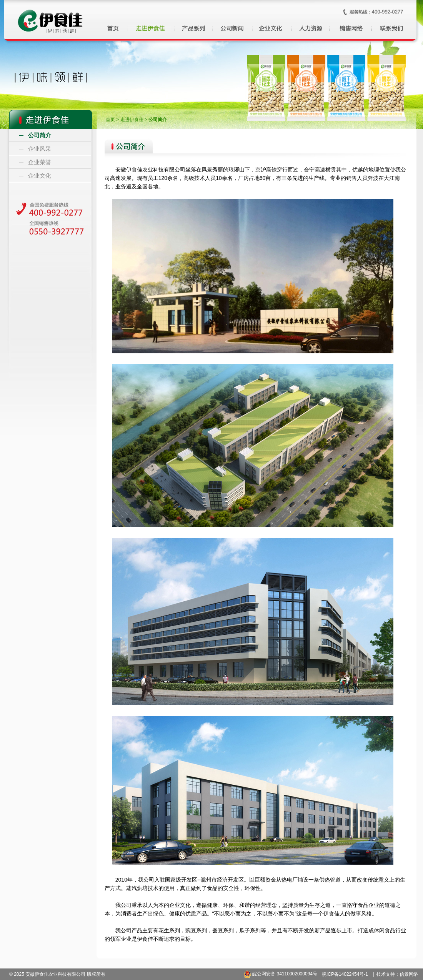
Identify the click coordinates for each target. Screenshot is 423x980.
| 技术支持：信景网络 (396, 974)
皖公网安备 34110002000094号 (280, 974)
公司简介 (40, 135)
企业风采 (40, 149)
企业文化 (40, 176)
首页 (110, 120)
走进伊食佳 (132, 120)
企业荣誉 (40, 162)
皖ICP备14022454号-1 (345, 974)
